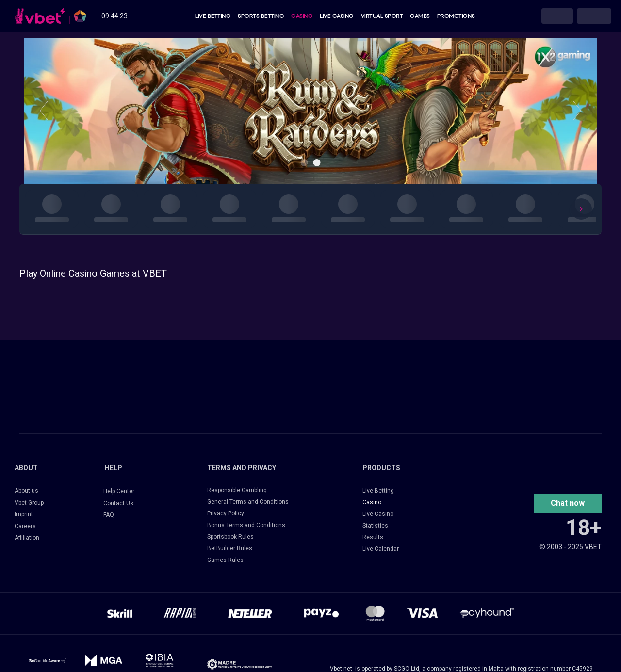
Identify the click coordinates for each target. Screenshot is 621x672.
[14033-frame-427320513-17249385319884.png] (239, 664)
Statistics (375, 526)
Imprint (24, 514)
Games (420, 16)
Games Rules (225, 560)
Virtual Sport (382, 16)
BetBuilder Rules (230, 548)
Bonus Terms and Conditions (246, 525)
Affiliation (27, 538)
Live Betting (213, 16)
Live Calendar (381, 549)
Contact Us (118, 503)
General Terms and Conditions (248, 502)
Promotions (456, 16)
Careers (25, 526)
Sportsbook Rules (230, 537)
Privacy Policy (226, 513)
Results (373, 537)
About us (26, 491)
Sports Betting (261, 16)
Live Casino (337, 16)
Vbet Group (29, 503)
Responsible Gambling (237, 490)
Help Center (119, 491)
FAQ (109, 515)
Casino (302, 16)
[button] (568, 503)
